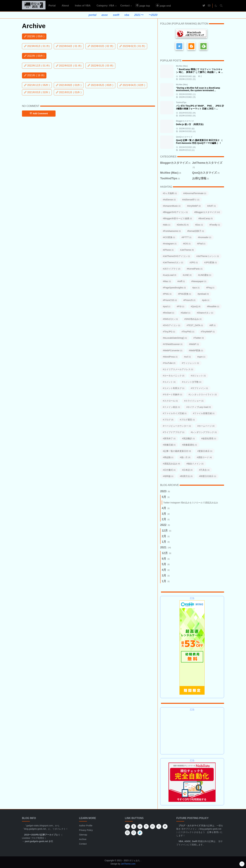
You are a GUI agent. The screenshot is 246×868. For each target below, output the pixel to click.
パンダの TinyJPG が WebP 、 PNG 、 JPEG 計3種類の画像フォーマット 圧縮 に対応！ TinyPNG (200, 109)
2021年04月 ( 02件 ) (132, 85)
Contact (83, 844)
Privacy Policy (86, 830)
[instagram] (127, 833)
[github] (134, 833)
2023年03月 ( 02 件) (100, 46)
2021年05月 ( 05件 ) (100, 85)
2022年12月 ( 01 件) (37, 66)
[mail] (209, 6)
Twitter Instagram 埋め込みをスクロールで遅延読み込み (191, 503)
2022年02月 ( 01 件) (69, 66)
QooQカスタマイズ (184, 137)
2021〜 (139, 15)
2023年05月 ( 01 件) (37, 46)
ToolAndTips (181, 102)
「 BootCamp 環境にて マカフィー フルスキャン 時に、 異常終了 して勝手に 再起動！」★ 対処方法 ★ (199, 72)
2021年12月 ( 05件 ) (37, 85)
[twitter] (204, 6)
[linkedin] (140, 827)
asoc (105, 15)
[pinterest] (146, 827)
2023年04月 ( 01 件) (69, 46)
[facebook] (159, 827)
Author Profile (86, 826)
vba (127, 15)
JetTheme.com (128, 864)
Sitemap (83, 835)
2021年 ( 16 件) (34, 75)
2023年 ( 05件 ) (34, 36)
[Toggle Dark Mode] (216, 6)
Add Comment (39, 113)
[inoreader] (140, 833)
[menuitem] (52, 6)
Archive (83, 839)
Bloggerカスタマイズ (185, 121)
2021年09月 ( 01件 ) (69, 85)
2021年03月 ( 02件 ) (37, 92)
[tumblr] (134, 827)
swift (116, 15)
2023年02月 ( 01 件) (132, 46)
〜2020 (153, 15)
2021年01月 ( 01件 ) (69, 92)
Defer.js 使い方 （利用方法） (190, 124)
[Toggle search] (221, 6)
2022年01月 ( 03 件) (100, 66)
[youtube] (152, 827)
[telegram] (127, 827)
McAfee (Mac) (182, 66)
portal (92, 15)
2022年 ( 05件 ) (34, 56)
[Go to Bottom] (242, 864)
